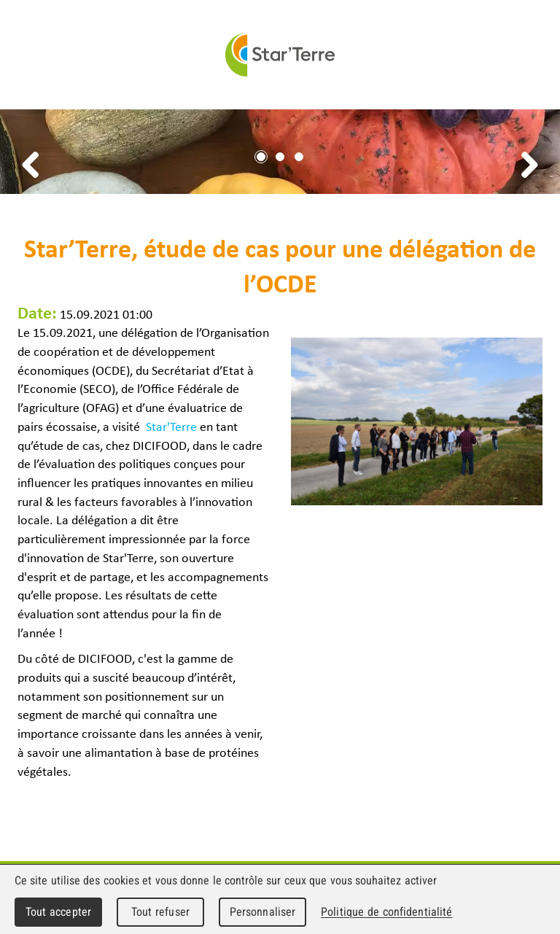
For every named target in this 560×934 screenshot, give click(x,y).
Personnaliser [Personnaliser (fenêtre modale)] (263, 912)
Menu (544, 55)
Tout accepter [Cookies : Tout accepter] (58, 912)
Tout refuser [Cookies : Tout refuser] (160, 912)
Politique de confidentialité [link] (386, 912)
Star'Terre (280, 55)
